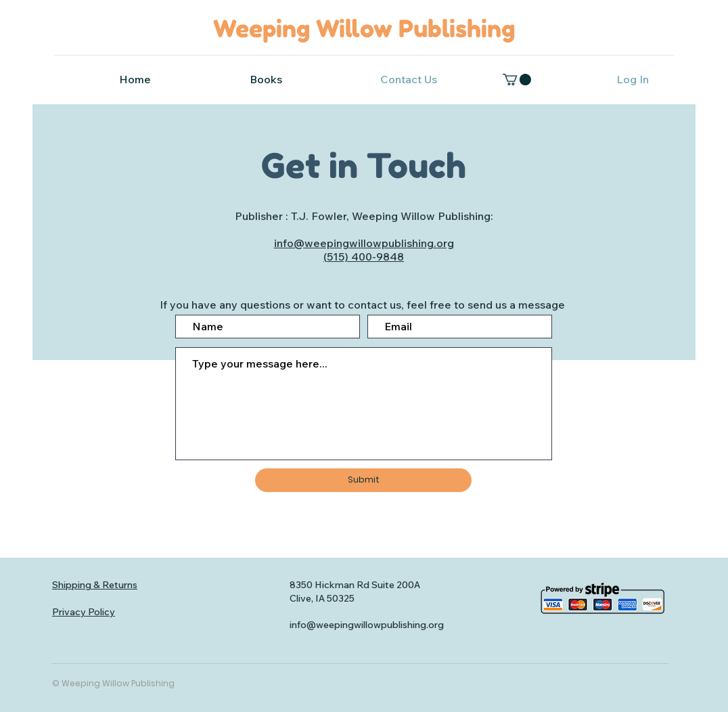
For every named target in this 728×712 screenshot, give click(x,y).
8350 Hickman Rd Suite (342, 585)
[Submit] (363, 480)
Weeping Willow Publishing (364, 28)
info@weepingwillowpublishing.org (364, 243)
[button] (517, 80)
